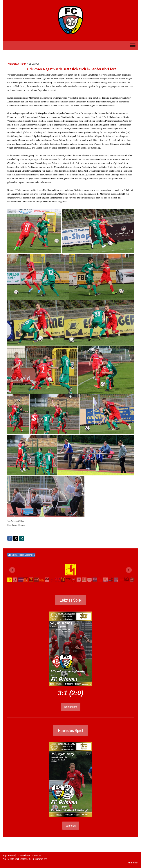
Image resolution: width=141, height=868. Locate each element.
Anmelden (133, 863)
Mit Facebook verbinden (21, 555)
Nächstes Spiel (70, 730)
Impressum (9, 855)
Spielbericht (71, 707)
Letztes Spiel (71, 600)
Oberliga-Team (17, 64)
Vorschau (71, 826)
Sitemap (37, 855)
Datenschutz (23, 855)
